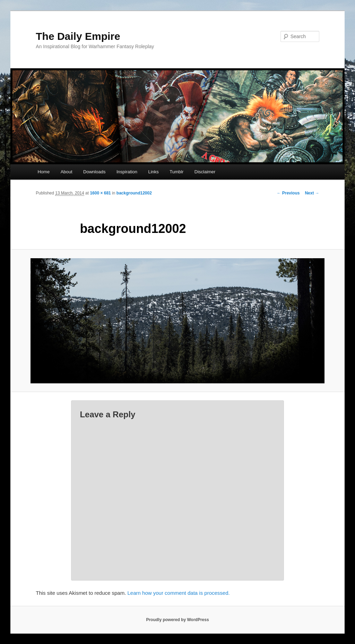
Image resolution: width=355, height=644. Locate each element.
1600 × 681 (100, 193)
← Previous (288, 193)
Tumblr (176, 172)
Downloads (94, 172)
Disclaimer (205, 172)
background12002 (134, 193)
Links (153, 172)
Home (44, 172)
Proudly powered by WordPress (177, 620)
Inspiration (127, 172)
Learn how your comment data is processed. (179, 593)
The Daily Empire (78, 36)
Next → (312, 193)
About (67, 172)
